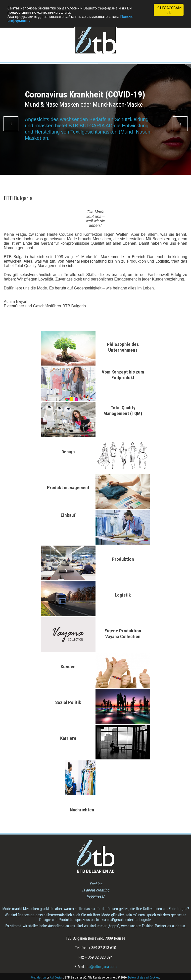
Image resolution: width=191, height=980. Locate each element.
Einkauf (68, 515)
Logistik (123, 595)
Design (68, 452)
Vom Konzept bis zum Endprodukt (123, 375)
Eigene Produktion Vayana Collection (123, 634)
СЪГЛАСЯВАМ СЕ (169, 10)
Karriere (68, 738)
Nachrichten (82, 810)
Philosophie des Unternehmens (123, 347)
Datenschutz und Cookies (144, 978)
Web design (38, 978)
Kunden (68, 667)
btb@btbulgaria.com (101, 967)
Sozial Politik (68, 702)
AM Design (57, 978)
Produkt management (68, 488)
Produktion (123, 559)
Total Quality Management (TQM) (123, 411)
